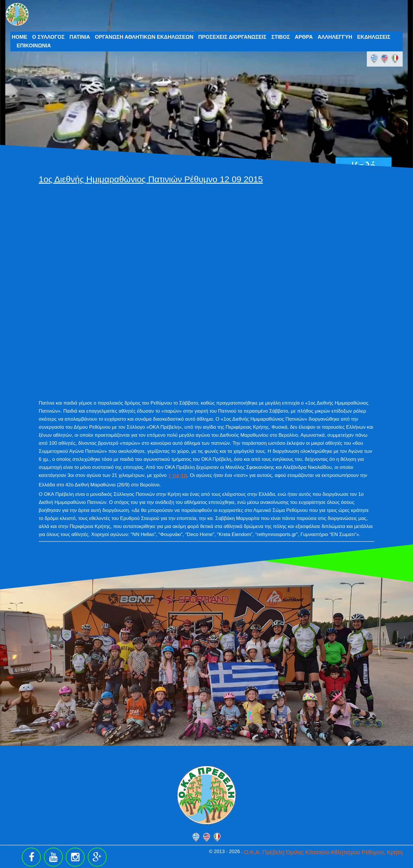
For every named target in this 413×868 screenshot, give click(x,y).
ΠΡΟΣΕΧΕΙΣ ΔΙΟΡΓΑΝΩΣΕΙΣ (232, 37)
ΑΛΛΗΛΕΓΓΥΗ (335, 37)
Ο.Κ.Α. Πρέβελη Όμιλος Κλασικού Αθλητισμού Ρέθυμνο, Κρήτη (323, 852)
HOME (20, 37)
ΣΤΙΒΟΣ (281, 37)
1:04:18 (178, 476)
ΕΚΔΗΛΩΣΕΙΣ (374, 37)
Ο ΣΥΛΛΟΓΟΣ (48, 37)
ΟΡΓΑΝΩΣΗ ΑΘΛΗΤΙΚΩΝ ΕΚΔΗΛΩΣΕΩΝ (144, 37)
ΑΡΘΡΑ (304, 37)
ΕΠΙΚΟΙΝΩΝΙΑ (34, 46)
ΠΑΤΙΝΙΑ (80, 37)
